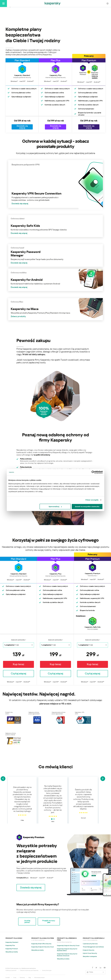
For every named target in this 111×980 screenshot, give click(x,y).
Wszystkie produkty (12, 952)
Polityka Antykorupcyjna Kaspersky (29, 970)
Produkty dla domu (14, 938)
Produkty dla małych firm (43, 938)
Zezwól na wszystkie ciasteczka (87, 507)
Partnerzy (22, 978)
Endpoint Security (89, 950)
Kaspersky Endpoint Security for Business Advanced (67, 955)
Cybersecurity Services (90, 944)
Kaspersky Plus (10, 945)
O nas (15, 978)
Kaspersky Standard (12, 942)
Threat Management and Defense (93, 947)
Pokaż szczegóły (92, 500)
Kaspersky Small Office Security (41, 944)
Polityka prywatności (11, 970)
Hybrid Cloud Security (90, 953)
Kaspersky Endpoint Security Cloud (42, 947)
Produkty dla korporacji (94, 938)
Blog (30, 978)
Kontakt (8, 978)
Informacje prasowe (39, 978)
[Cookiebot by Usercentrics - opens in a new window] (93, 472)
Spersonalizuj (55, 507)
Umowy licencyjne (47, 970)
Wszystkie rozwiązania (90, 956)
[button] (31, 888)
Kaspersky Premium (12, 949)
